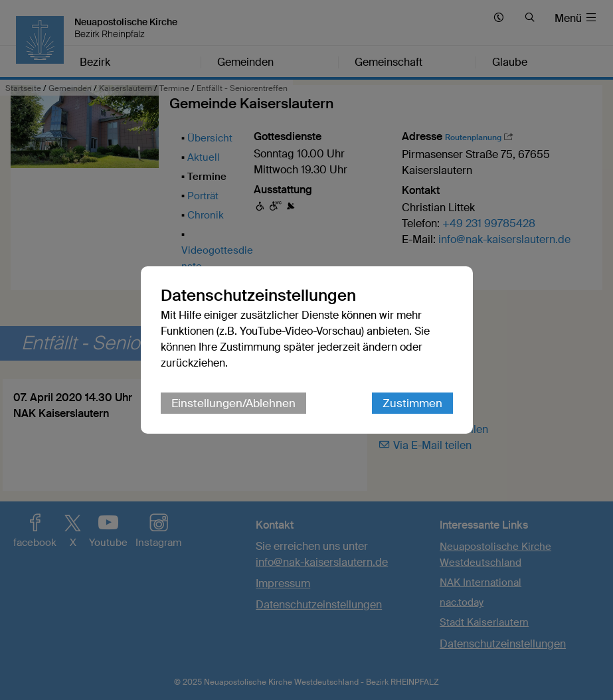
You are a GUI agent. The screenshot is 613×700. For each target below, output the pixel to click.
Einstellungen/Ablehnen (233, 403)
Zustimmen (412, 403)
